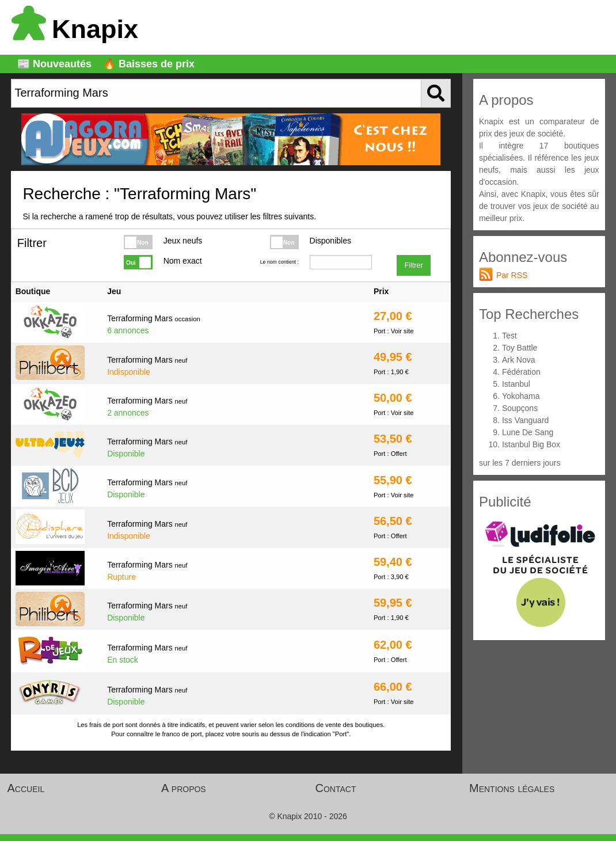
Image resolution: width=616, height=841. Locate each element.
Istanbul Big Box (531, 444)
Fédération (521, 372)
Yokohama (521, 396)
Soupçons (520, 408)
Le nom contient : (280, 262)
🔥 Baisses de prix (149, 64)
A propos (184, 788)
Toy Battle (520, 348)
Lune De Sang (528, 432)
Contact (336, 788)
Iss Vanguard (525, 420)
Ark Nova (519, 360)
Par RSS (512, 275)
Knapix (75, 29)
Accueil (26, 788)
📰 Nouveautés (54, 64)
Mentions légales (512, 788)
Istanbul (516, 384)
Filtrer (414, 265)
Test (509, 336)
